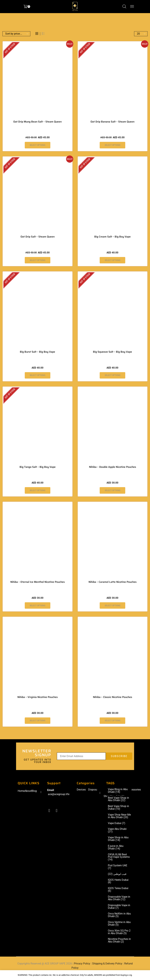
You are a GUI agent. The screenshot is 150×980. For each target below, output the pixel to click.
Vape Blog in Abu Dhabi (118, 791)
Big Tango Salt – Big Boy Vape (38, 467)
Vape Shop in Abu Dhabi (118, 839)
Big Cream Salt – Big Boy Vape (112, 237)
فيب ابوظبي (117, 875)
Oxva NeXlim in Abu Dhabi (119, 916)
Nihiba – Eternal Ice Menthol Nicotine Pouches (38, 582)
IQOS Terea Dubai (118, 890)
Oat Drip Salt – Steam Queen (38, 237)
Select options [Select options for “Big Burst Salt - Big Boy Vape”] (37, 375)
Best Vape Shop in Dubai (118, 808)
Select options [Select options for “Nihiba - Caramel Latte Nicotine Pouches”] (113, 606)
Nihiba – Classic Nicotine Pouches (113, 697)
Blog (34, 791)
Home (21, 791)
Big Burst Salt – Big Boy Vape (37, 352)
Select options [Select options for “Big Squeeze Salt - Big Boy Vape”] (113, 375)
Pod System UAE (118, 867)
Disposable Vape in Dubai (119, 907)
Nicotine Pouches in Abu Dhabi (119, 941)
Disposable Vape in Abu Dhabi (119, 899)
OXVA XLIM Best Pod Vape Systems (119, 857)
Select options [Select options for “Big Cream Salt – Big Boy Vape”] (113, 260)
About (28, 791)
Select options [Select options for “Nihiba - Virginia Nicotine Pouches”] (37, 721)
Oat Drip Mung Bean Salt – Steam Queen (37, 122)
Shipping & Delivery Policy (107, 965)
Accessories (134, 790)
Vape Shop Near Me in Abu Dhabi (119, 816)
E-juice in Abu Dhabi (116, 848)
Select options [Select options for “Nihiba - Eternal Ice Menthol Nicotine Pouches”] (37, 606)
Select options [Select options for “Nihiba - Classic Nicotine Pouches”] (113, 721)
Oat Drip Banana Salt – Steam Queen (112, 122)
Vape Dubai (117, 824)
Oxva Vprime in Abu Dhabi (119, 924)
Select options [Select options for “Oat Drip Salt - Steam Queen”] (37, 260)
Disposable (95, 790)
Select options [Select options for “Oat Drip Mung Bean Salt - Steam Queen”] (37, 145)
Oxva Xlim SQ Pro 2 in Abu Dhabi (119, 933)
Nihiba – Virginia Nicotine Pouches (38, 697)
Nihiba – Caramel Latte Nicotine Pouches (113, 582)
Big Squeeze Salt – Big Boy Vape (112, 352)
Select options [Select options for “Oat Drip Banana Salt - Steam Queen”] (113, 145)
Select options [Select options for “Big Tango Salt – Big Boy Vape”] (37, 491)
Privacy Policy (82, 965)
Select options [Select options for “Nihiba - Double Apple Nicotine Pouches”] (113, 491)
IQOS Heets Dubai (118, 882)
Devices (81, 790)
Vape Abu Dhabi (117, 831)
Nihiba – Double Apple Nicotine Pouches (113, 467)
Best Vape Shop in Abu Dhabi (118, 799)
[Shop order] (16, 34)
